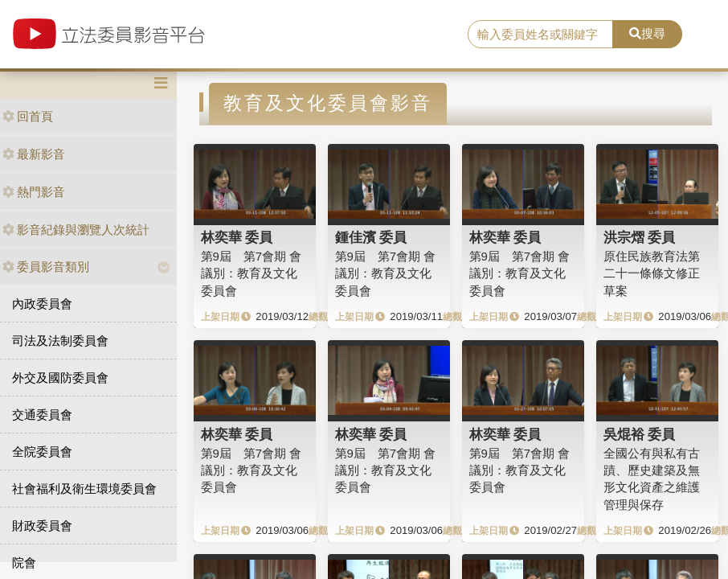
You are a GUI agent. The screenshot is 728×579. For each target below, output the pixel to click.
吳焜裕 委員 (640, 434)
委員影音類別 (46, 267)
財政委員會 (42, 526)
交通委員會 (42, 415)
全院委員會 (42, 452)
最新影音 (34, 154)
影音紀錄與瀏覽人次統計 (76, 230)
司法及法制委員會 (60, 341)
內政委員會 (42, 304)
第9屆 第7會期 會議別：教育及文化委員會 (252, 273)
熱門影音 (34, 192)
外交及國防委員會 (60, 378)
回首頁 (28, 116)
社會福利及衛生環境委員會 (84, 489)
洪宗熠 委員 (640, 237)
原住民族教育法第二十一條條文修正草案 (652, 273)
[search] (540, 35)
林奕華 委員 (237, 237)
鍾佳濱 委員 (371, 237)
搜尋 (647, 33)
